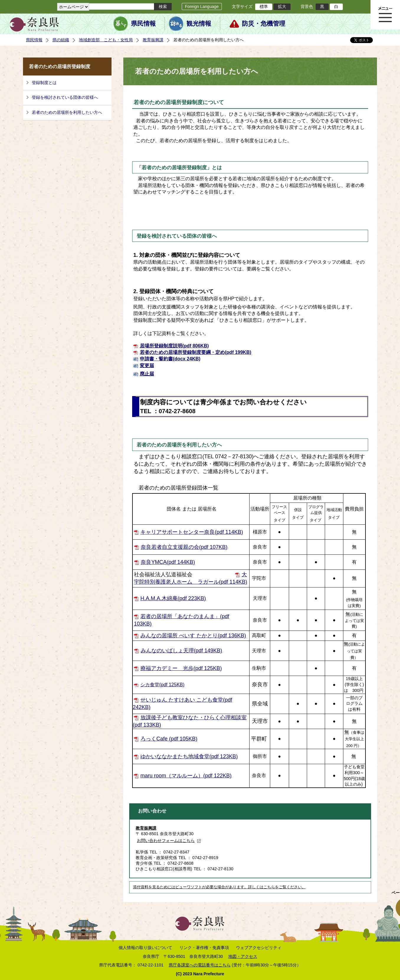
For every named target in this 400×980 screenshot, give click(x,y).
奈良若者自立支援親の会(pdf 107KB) (184, 547)
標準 (264, 6)
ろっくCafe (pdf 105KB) (169, 739)
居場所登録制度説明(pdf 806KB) (174, 346)
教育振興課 (153, 40)
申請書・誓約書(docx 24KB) (170, 359)
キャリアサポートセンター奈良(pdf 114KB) (192, 532)
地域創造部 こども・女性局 (106, 40)
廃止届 (147, 374)
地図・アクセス (243, 956)
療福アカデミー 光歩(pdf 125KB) (181, 668)
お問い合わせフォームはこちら (169, 841)
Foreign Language (202, 6)
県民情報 (143, 24)
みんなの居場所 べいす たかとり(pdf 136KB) (193, 636)
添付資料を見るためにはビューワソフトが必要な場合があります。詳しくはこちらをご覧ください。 (219, 887)
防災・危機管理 (264, 24)
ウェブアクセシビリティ (259, 948)
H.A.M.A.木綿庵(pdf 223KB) (173, 598)
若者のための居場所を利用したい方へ (67, 112)
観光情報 (199, 24)
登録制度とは (44, 83)
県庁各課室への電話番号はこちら (200, 965)
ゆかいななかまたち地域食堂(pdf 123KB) (189, 756)
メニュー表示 (385, 15)
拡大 (282, 6)
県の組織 (61, 40)
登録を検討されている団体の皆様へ (65, 97)
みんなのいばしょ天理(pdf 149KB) (181, 651)
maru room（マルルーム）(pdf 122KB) (186, 776)
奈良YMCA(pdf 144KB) (168, 562)
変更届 (147, 366)
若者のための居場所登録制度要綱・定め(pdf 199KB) (196, 352)
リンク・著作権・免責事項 (204, 948)
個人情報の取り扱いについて (145, 948)
